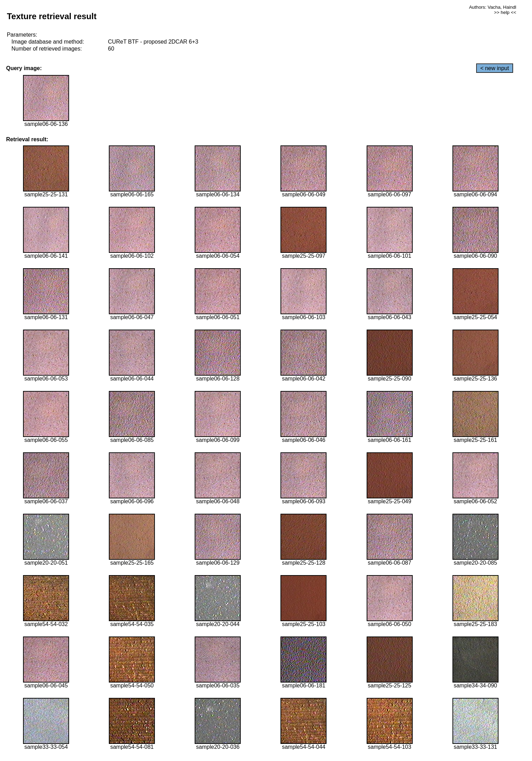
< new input (495, 68)
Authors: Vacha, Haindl (492, 7)
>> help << (505, 12)
